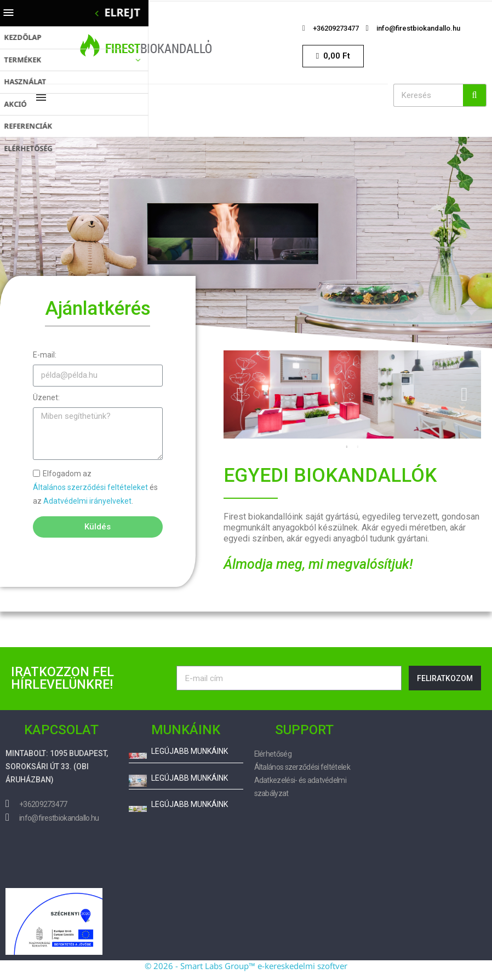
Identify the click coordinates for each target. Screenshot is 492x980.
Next (465, 394)
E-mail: (45, 355)
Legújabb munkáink (190, 751)
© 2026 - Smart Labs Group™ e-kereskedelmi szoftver (246, 966)
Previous (240, 394)
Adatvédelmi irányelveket (87, 501)
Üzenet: (46, 397)
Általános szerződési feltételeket (90, 487)
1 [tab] (347, 447)
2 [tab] (358, 447)
